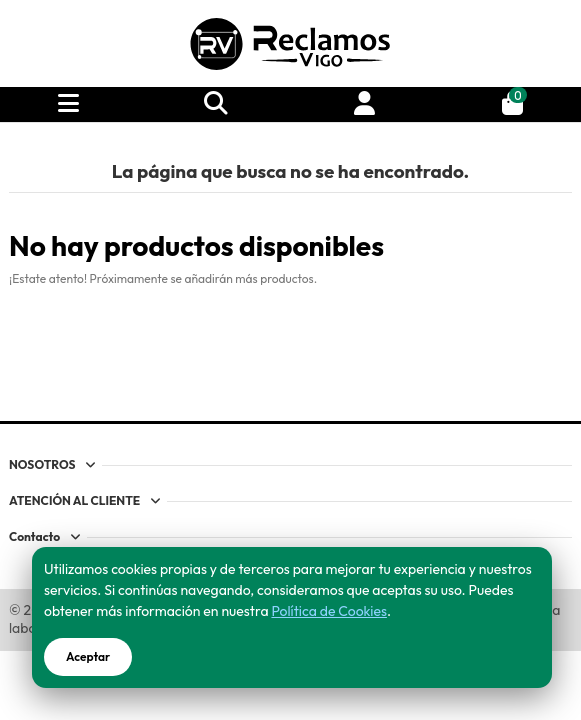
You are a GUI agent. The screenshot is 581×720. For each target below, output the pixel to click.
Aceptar (88, 656)
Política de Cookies (328, 611)
